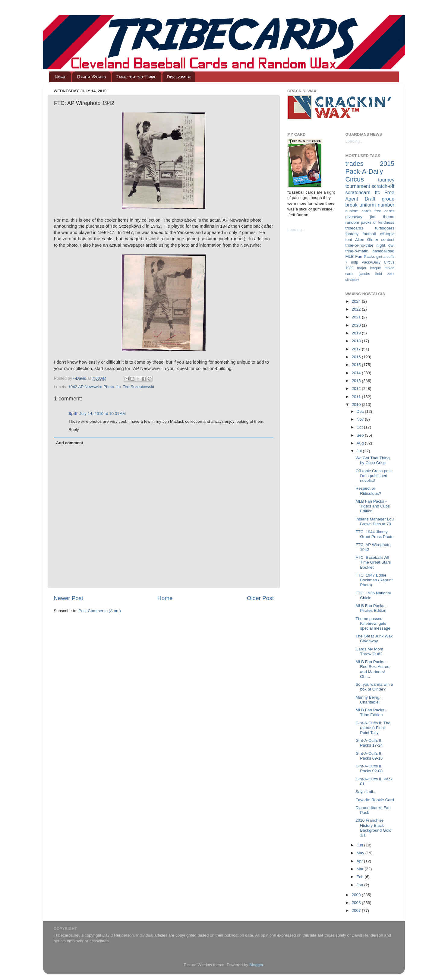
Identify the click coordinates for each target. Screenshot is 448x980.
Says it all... (366, 792)
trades (355, 164)
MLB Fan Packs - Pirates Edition (371, 608)
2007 (357, 910)
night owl (386, 245)
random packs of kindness (370, 222)
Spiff (73, 414)
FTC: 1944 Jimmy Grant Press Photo (374, 534)
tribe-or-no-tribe (360, 245)
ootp (355, 262)
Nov (361, 419)
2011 (357, 397)
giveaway (354, 217)
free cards (384, 211)
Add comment (70, 443)
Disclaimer (179, 77)
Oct (360, 427)
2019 (357, 333)
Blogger (256, 965)
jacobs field (371, 274)
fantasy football (361, 234)
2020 (357, 325)
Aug (361, 443)
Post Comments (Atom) (100, 611)
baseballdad (383, 251)
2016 (357, 357)
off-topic (387, 234)
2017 (357, 349)
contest (388, 240)
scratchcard (358, 192)
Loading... (296, 230)
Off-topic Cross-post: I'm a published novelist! (374, 476)
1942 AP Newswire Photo (91, 387)
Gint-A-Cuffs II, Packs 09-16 (369, 756)
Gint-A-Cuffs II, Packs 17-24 (369, 743)
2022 (357, 309)
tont (349, 240)
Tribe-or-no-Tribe (136, 77)
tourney (386, 180)
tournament (358, 186)
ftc (118, 387)
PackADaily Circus (378, 262)
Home (61, 77)
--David (80, 378)
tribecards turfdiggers (370, 228)
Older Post (260, 598)
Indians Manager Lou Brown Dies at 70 (375, 522)
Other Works (91, 77)
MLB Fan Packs (360, 256)
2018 (357, 341)
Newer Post (68, 598)
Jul (360, 451)
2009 (357, 895)
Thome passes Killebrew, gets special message (373, 623)
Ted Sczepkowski (138, 387)
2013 (357, 381)
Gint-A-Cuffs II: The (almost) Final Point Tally (373, 728)
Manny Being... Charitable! (369, 700)
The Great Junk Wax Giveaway (374, 639)
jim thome (382, 217)
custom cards (358, 211)
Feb (361, 877)
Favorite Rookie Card (375, 800)
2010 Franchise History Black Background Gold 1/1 (373, 828)
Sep (361, 435)
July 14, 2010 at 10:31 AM (103, 414)
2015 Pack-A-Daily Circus (370, 171)
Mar (361, 869)
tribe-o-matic (357, 251)
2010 (357, 405)
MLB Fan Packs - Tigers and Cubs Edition (373, 506)
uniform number (377, 205)
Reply (74, 430)
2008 (357, 903)
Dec (361, 411)
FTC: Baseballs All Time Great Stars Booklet (373, 562)
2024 (357, 301)
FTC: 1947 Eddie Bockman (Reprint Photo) (374, 580)
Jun (361, 845)
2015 (357, 365)
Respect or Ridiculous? (368, 491)
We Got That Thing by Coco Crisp (372, 460)
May (361, 853)
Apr (360, 861)
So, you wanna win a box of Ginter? (374, 687)
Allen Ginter (367, 240)
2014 (357, 373)
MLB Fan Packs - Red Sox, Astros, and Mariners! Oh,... (373, 669)
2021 (357, 317)
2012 (357, 389)
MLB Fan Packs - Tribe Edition (371, 712)
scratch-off (383, 186)
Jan (361, 885)
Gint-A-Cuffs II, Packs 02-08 (369, 768)
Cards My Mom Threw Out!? (369, 651)
